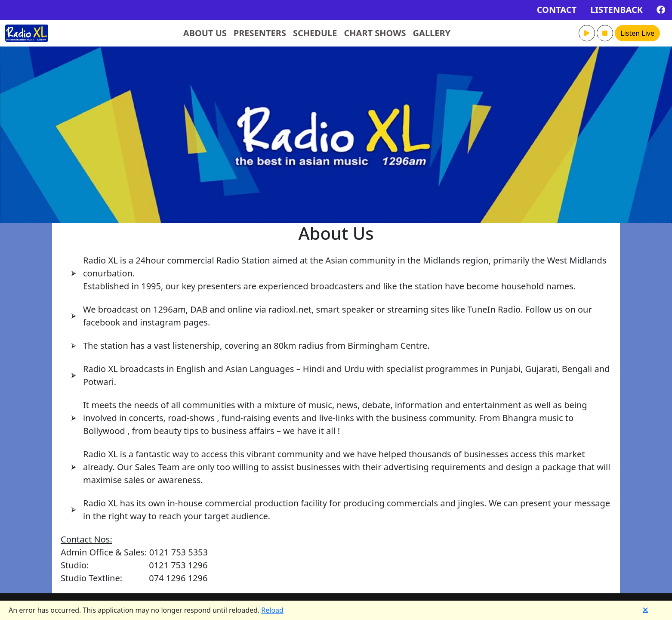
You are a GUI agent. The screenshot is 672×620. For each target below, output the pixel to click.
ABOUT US (205, 33)
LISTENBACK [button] (617, 10)
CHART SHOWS (375, 33)
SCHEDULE (315, 33)
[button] (587, 33)
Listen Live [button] (637, 33)
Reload (272, 610)
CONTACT (557, 10)
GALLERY (432, 33)
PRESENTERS (260, 33)
